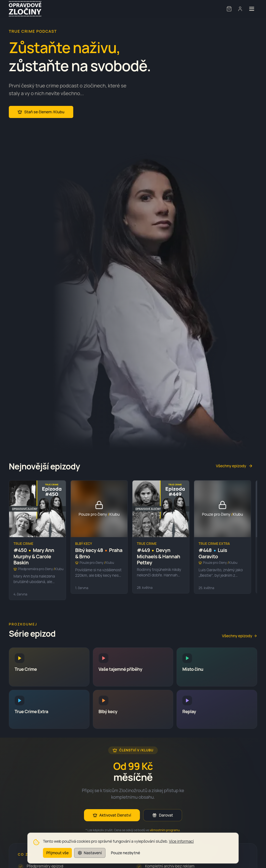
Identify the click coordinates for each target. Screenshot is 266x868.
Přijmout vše (57, 857)
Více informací (181, 846)
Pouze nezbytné (126, 857)
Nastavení (90, 857)
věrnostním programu (165, 830)
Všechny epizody (234, 466)
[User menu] (240, 9)
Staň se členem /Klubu (41, 112)
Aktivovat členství (112, 815)
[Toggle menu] (252, 9)
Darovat (163, 815)
